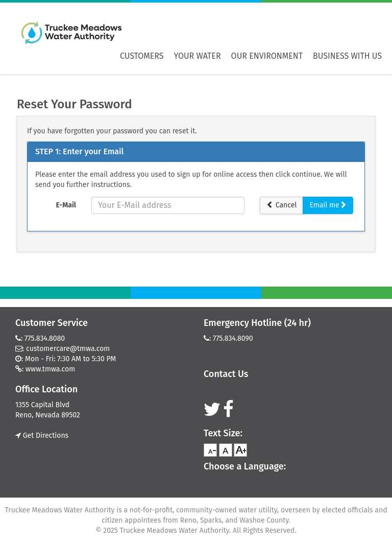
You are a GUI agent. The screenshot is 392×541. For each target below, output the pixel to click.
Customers (142, 56)
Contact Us (226, 374)
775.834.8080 (45, 338)
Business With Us (347, 56)
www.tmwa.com (50, 369)
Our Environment (267, 56)
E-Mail (66, 205)
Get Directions (42, 436)
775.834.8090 (233, 338)
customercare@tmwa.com (68, 349)
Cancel (281, 205)
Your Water (198, 56)
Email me (328, 205)
